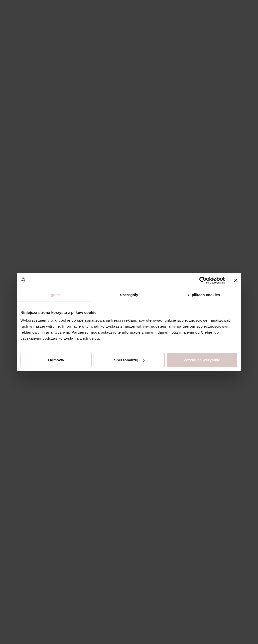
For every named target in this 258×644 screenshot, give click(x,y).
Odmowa (56, 360)
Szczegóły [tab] (129, 295)
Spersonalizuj (129, 360)
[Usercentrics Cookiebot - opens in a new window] (203, 280)
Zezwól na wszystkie (202, 360)
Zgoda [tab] (54, 295)
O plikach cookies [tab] (204, 295)
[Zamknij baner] (236, 280)
